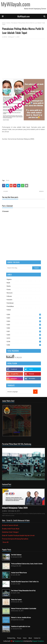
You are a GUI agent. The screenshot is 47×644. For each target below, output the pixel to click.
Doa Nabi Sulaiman (16, 555)
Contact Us (37, 638)
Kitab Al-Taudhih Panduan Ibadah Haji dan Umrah (18, 535)
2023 (24, 325)
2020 (24, 335)
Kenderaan (10, 303)
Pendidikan (10, 306)
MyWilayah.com (24, 16)
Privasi (19, 638)
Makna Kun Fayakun (16, 600)
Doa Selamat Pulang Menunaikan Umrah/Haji (23, 591)
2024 (24, 321)
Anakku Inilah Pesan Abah (11, 529)
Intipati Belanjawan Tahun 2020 (15, 508)
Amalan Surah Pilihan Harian (19, 573)
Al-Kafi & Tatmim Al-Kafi (10, 525)
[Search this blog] (19, 268)
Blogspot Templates (38, 641)
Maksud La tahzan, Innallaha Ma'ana (21, 617)
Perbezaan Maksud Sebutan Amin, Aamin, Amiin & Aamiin (27, 564)
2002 (24, 345)
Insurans (10, 300)
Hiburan (9, 296)
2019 (24, 338)
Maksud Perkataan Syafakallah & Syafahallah (24, 608)
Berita (8, 23)
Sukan (9, 310)
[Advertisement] (23, 56)
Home (4, 23)
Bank (9, 283)
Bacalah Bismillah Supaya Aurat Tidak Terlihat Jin (25, 582)
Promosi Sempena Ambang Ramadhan (15, 539)
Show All (6, 542)
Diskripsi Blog (11, 638)
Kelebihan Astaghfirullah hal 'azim (21, 626)
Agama (9, 279)
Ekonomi (10, 293)
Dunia (9, 289)
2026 (24, 315)
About (30, 638)
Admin (5, 37)
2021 (24, 331)
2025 (24, 318)
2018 (24, 342)
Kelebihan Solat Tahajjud (10, 532)
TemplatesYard (19, 641)
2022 (24, 328)
